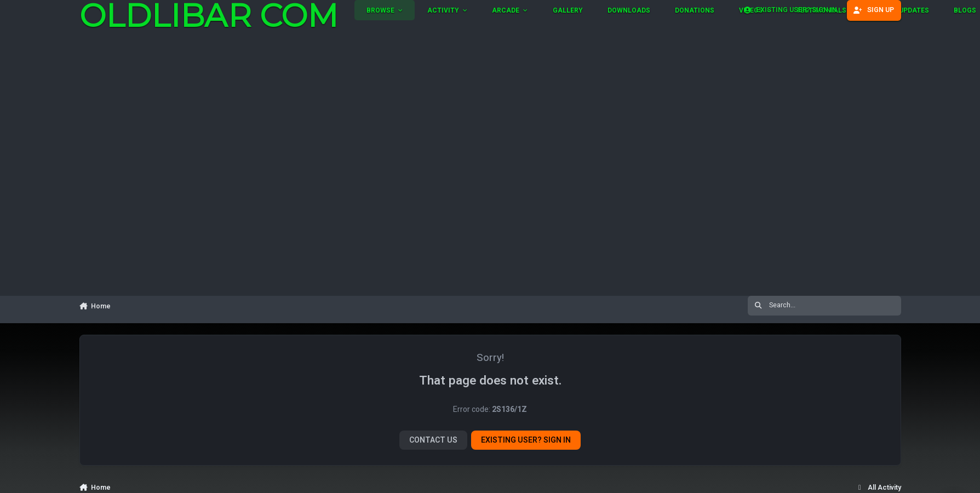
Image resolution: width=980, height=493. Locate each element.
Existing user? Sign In (526, 440)
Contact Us (433, 440)
